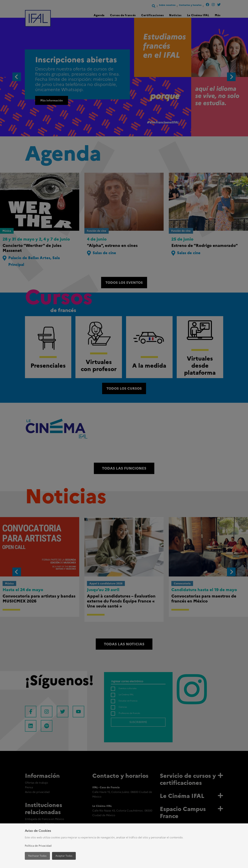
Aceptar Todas (64, 856)
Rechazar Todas (37, 856)
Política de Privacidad (38, 846)
